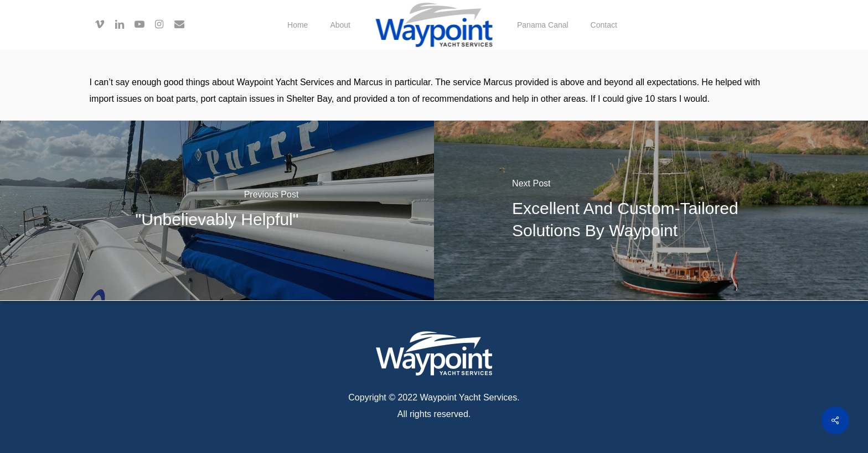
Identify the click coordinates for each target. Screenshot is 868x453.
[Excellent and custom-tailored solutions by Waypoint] (651, 210)
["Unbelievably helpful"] (217, 210)
